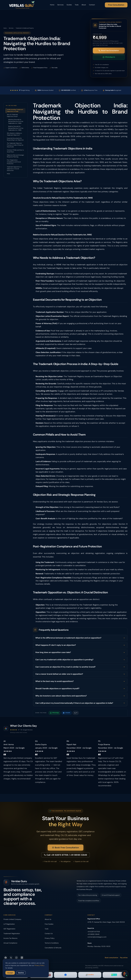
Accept (10, 973)
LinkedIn (67, 713)
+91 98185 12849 (93, 934)
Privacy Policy (50, 938)
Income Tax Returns (10, 938)
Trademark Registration (12, 933)
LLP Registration (9, 924)
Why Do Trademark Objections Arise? (12, 116)
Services (60, 5)
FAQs (8, 174)
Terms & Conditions (52, 943)
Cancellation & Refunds (53, 948)
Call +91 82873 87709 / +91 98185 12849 (65, 856)
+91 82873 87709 (94, 932)
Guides (69, 5)
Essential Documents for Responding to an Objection (15, 139)
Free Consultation (116, 5)
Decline (21, 973)
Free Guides (49, 924)
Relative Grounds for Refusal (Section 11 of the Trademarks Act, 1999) (16, 128)
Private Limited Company (12, 919)
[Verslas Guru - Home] (22, 5)
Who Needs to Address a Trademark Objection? (14, 134)
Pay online (124, 958)
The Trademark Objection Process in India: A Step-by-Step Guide (15, 145)
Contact (92, 5)
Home (52, 5)
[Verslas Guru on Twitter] (11, 958)
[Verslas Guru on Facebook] (6, 958)
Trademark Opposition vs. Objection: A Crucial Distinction (14, 169)
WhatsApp (54, 713)
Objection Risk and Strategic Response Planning (15, 156)
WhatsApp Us (109, 57)
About (84, 5)
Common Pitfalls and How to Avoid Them (15, 151)
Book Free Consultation (109, 50)
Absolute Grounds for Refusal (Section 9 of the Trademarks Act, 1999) (16, 121)
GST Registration (9, 929)
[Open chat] (125, 974)
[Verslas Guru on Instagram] (16, 958)
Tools (77, 5)
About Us (48, 919)
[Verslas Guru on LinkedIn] (22, 958)
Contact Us (49, 933)
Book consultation (111, 958)
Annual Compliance (10, 943)
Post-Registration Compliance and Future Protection (14, 162)
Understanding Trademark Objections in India (15, 111)
